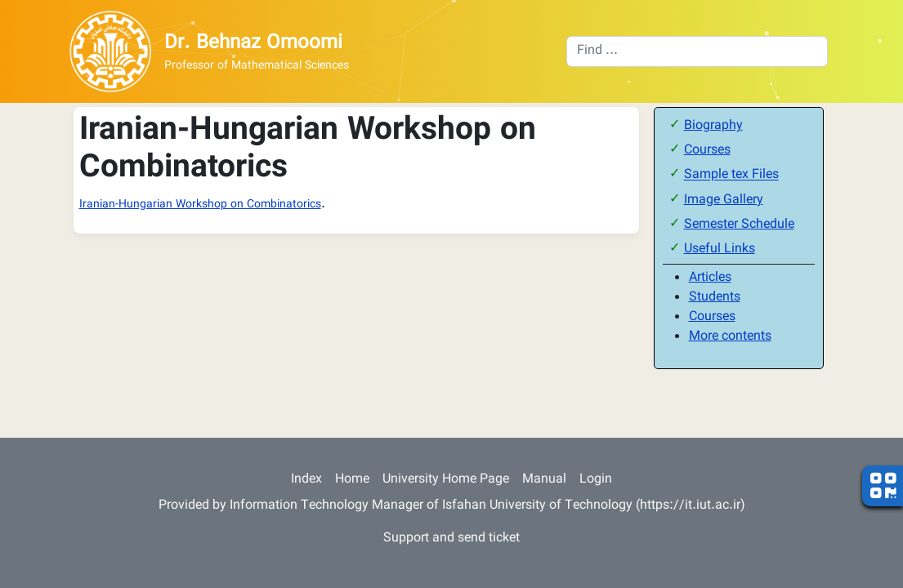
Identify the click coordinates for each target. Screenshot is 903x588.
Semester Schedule (739, 225)
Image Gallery (724, 200)
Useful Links (720, 249)
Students (715, 298)
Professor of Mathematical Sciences (257, 67)
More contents (730, 337)
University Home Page (446, 480)
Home (352, 480)
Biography (713, 126)
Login (596, 480)
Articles (710, 278)
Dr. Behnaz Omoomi (253, 43)
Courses (707, 151)
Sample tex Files (731, 176)
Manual (544, 480)
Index (306, 480)
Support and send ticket (451, 539)
